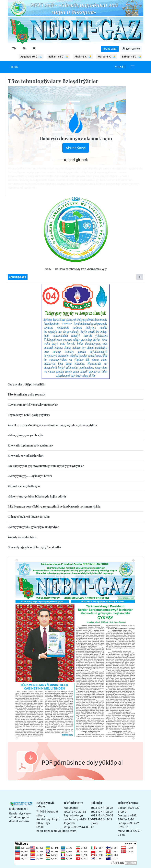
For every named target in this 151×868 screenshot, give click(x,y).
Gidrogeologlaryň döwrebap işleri (29, 517)
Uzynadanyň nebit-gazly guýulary (29, 415)
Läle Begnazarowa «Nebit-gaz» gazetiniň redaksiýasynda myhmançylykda (54, 506)
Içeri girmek (131, 49)
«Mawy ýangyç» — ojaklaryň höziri (30, 476)
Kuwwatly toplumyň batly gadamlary (31, 445)
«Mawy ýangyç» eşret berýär (26, 435)
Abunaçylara (18, 277)
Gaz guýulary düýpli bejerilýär (26, 384)
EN (24, 48)
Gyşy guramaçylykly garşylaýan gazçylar (33, 405)
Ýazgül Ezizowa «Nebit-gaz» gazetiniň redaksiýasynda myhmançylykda (52, 425)
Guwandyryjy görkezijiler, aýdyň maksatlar (35, 547)
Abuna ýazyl (110, 49)
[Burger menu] (133, 67)
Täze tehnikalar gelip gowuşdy (27, 394)
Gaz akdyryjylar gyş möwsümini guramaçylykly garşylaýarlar (46, 466)
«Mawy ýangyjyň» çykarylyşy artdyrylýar (33, 527)
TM (14, 48)
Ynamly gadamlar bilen (22, 537)
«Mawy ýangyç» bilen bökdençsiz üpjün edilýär (37, 496)
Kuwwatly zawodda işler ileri (26, 456)
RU (34, 48)
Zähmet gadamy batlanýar (24, 486)
